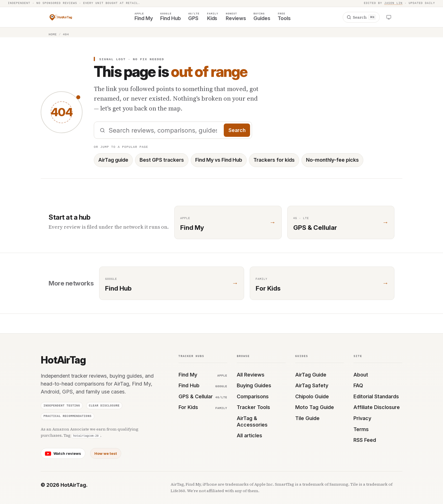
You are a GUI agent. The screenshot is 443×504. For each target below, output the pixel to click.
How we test (106, 453)
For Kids (203, 407)
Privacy (362, 418)
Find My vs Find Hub (219, 160)
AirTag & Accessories (252, 421)
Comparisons (253, 396)
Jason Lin (393, 3)
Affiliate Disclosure (377, 407)
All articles (249, 435)
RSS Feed (365, 440)
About (361, 375)
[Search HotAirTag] (173, 130)
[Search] (361, 17)
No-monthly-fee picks (332, 160)
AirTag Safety (312, 385)
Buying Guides (254, 385)
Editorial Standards (376, 396)
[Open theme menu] (389, 17)
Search (237, 130)
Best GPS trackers (162, 160)
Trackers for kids (274, 160)
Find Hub (203, 385)
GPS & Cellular (203, 396)
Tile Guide (307, 418)
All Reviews (251, 375)
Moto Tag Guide (315, 407)
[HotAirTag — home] (66, 17)
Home (53, 34)
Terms (361, 429)
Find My (203, 375)
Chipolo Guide (312, 396)
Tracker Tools (253, 407)
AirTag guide (113, 160)
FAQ (358, 385)
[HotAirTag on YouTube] (63, 453)
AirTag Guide (311, 375)
